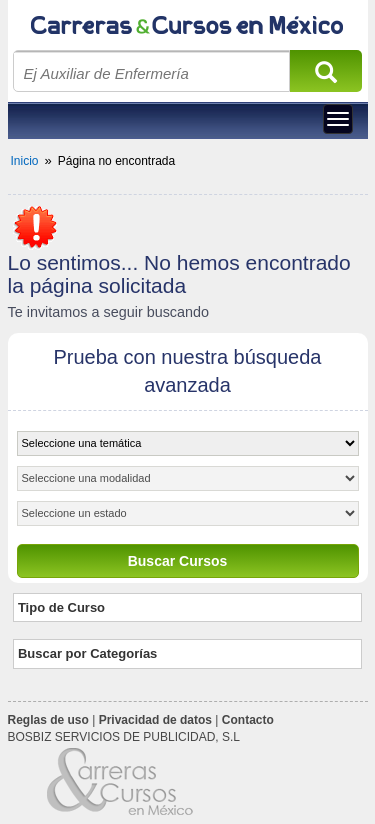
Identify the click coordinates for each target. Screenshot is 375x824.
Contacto (248, 720)
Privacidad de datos (155, 720)
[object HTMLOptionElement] (188, 443)
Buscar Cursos (178, 561)
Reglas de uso (48, 720)
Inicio (25, 161)
